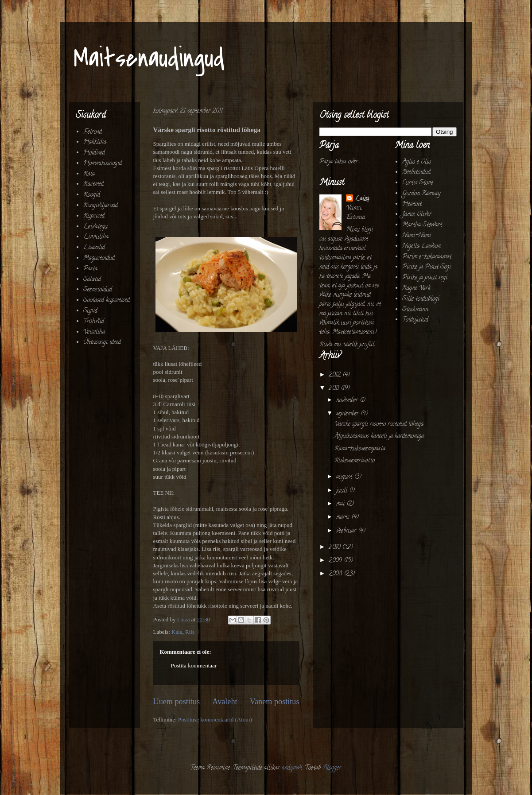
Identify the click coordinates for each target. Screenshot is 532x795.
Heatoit (412, 204)
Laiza (362, 199)
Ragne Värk (416, 289)
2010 (335, 548)
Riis (190, 632)
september (348, 414)
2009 (336, 561)
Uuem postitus (177, 702)
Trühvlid (94, 322)
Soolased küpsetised (107, 301)
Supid (90, 311)
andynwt (292, 768)
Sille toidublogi (421, 299)
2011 (335, 389)
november (348, 401)
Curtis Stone (418, 183)
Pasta (90, 269)
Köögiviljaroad (101, 206)
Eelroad (93, 132)
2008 (336, 574)
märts (344, 518)
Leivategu (95, 227)
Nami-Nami (417, 236)
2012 (336, 375)
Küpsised (94, 216)
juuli (343, 491)
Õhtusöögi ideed (102, 343)
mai (341, 504)
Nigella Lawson (421, 246)
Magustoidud (99, 258)
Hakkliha (95, 142)
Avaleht (225, 702)
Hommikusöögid (103, 164)
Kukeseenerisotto (355, 461)
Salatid (92, 280)
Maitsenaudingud (149, 59)
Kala (177, 632)
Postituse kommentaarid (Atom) (215, 719)
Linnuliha (96, 237)
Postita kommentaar (194, 665)
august (345, 477)
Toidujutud (415, 320)
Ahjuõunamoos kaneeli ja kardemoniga (379, 436)
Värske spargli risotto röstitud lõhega (379, 425)
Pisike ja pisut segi (425, 278)
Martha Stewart (422, 225)
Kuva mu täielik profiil (347, 345)
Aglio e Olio (417, 162)
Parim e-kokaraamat (427, 257)
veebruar (347, 531)
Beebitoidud (416, 173)
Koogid (92, 195)
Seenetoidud (98, 290)
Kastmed (93, 184)
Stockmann (415, 310)
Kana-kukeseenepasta (360, 449)
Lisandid (94, 248)
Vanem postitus (275, 702)
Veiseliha (94, 332)
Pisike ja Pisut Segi (427, 267)
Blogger (332, 768)
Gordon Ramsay (421, 194)
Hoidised (94, 153)
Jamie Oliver (417, 215)
